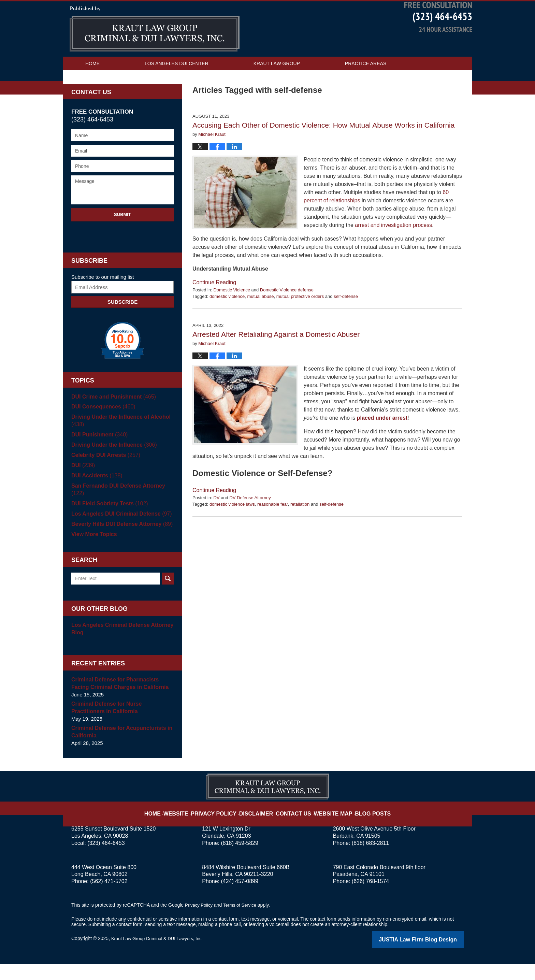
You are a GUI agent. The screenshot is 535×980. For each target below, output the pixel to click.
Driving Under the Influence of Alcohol (118, 445)
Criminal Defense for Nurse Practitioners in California (121, 724)
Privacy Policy (224, 825)
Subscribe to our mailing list (103, 301)
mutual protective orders (300, 321)
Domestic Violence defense (287, 314)
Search (168, 595)
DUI (82, 489)
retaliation (300, 528)
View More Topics (93, 551)
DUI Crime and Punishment (111, 421)
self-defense (346, 321)
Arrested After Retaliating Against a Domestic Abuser (276, 358)
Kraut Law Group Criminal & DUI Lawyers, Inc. (161, 955)
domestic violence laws (232, 528)
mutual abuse (260, 321)
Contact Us (101, 101)
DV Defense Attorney (250, 522)
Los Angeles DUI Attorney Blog (155, 53)
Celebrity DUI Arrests (104, 479)
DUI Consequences (101, 431)
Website (190, 825)
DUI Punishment (98, 459)
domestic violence (227, 321)
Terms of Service (243, 922)
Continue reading (214, 307)
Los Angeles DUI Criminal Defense (118, 530)
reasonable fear (273, 528)
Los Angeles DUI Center (177, 88)
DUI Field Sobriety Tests (107, 520)
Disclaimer (260, 825)
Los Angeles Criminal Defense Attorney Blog (119, 645)
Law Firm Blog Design (431, 956)
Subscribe (122, 326)
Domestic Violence (232, 314)
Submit (122, 239)
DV (216, 522)
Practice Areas (366, 88)
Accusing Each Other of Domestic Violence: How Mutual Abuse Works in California (323, 149)
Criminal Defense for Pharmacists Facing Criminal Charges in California (121, 700)
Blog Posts (362, 825)
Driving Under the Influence (111, 469)
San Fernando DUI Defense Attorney (122, 510)
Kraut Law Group (277, 88)
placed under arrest (382, 442)
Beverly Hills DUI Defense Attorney (119, 541)
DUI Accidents (95, 500)
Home (92, 88)
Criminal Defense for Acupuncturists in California (119, 748)
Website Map (327, 825)
